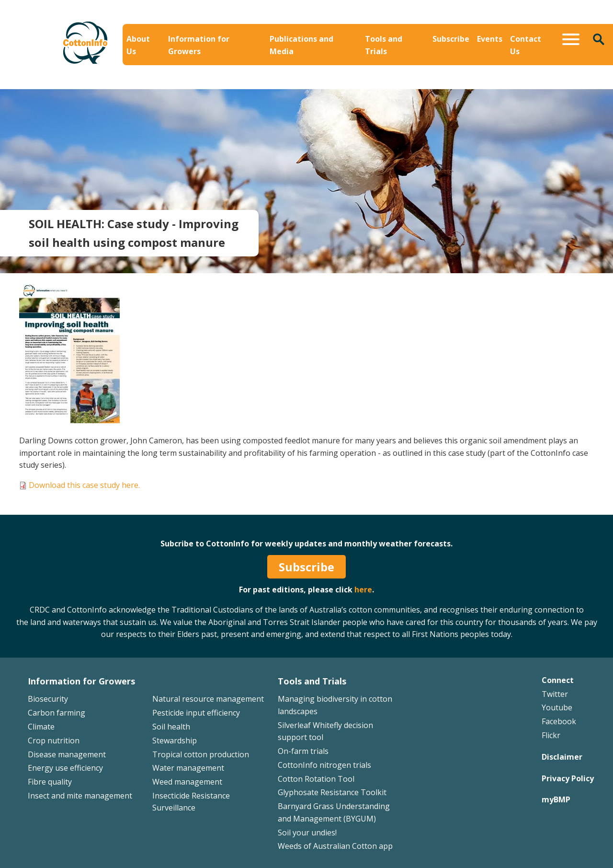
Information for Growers (199, 45)
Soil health (171, 727)
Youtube (557, 707)
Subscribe (451, 39)
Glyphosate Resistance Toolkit (332, 792)
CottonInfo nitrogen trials (324, 765)
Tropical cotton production (201, 754)
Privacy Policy (568, 778)
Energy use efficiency (65, 768)
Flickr (551, 735)
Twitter (555, 694)
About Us (138, 45)
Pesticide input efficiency (196, 713)
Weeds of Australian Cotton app (335, 846)
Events (490, 39)
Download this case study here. (84, 485)
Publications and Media (301, 45)
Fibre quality (50, 782)
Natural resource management (208, 699)
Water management (188, 768)
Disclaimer (562, 757)
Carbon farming (57, 713)
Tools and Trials (384, 45)
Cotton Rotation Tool (316, 779)
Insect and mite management (80, 796)
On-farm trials (303, 751)
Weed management (187, 782)
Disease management (67, 754)
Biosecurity (48, 699)
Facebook (559, 721)
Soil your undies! (307, 833)
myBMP (556, 799)
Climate (41, 727)
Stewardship (175, 741)
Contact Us (526, 45)
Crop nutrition (54, 741)
